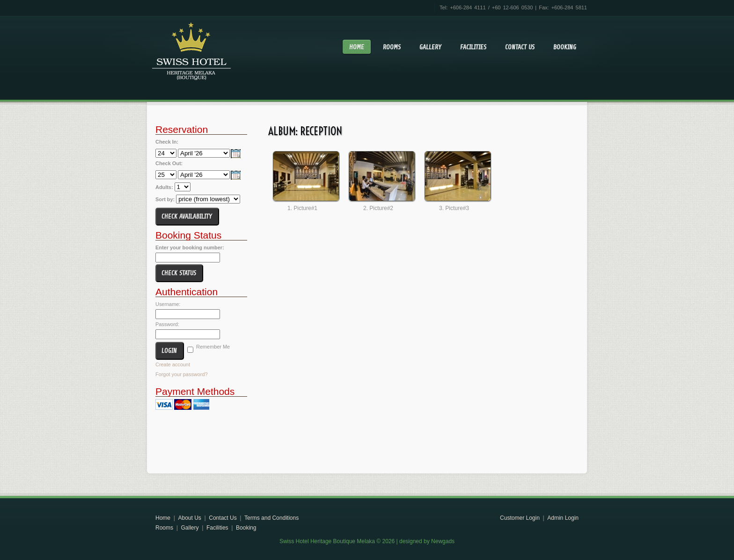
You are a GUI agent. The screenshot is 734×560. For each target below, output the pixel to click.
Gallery (430, 47)
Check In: (167, 142)
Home (357, 47)
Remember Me (213, 347)
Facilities (473, 47)
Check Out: (169, 163)
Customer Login (520, 518)
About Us (189, 518)
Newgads (443, 541)
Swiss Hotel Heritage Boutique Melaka (191, 50)
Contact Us (520, 47)
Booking (565, 47)
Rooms (392, 47)
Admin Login (563, 518)
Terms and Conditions (272, 518)
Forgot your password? (182, 374)
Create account (173, 364)
